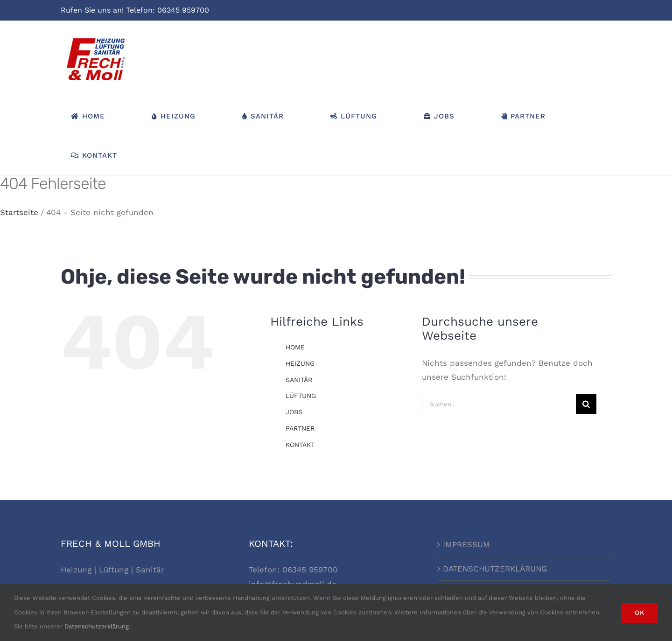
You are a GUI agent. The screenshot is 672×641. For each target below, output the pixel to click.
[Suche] (586, 404)
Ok (640, 613)
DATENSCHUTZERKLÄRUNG (495, 569)
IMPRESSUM (466, 544)
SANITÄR (299, 380)
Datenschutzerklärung (97, 626)
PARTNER (300, 428)
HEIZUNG (300, 363)
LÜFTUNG (301, 396)
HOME (295, 347)
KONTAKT (300, 445)
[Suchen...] (499, 404)
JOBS (294, 412)
